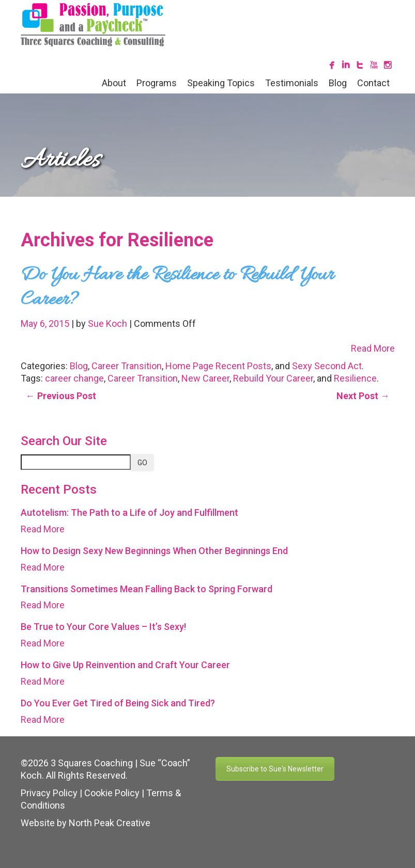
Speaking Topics (221, 83)
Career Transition (127, 366)
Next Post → (363, 396)
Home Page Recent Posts (218, 366)
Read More (373, 348)
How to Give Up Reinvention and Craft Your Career (125, 665)
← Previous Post (61, 396)
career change (74, 378)
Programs (157, 83)
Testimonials (292, 83)
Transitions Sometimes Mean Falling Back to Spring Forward (147, 589)
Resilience (355, 378)
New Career (205, 378)
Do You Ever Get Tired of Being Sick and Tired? (118, 703)
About (114, 83)
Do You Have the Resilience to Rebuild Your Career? (177, 288)
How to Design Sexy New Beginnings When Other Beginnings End (154, 551)
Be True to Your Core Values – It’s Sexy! (103, 627)
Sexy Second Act (327, 366)
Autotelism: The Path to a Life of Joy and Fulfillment (129, 512)
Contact (373, 83)
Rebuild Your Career (273, 378)
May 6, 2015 (46, 323)
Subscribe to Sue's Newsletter (275, 769)
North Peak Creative (110, 823)
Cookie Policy (112, 793)
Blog (338, 83)
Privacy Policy (49, 793)
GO (142, 463)
